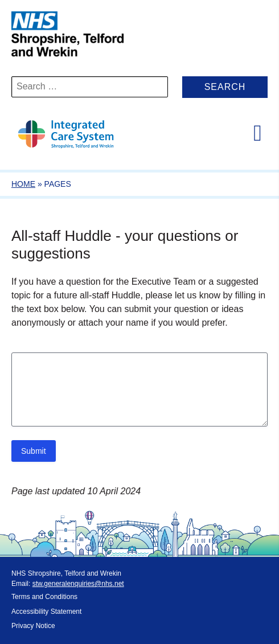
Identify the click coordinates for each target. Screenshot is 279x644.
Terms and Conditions (44, 597)
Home (23, 184)
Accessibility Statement (46, 612)
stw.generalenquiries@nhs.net (78, 584)
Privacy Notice (33, 626)
